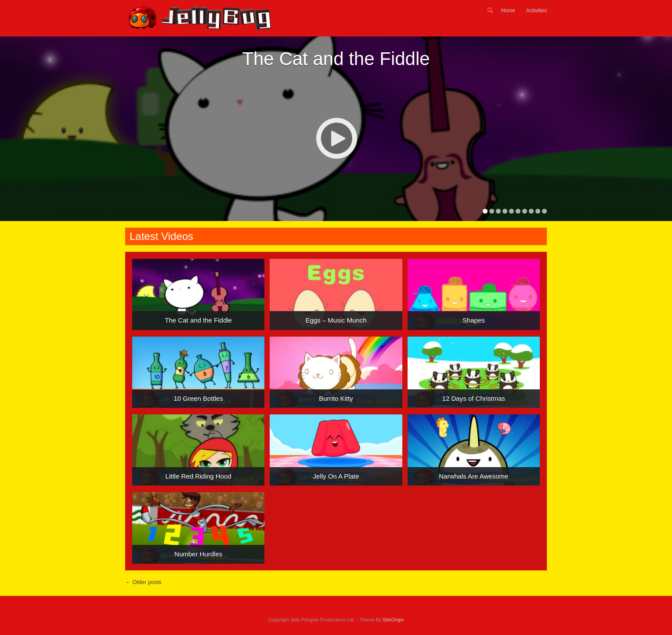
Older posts (143, 582)
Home (508, 11)
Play (336, 138)
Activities (537, 11)
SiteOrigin (393, 620)
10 (544, 211)
